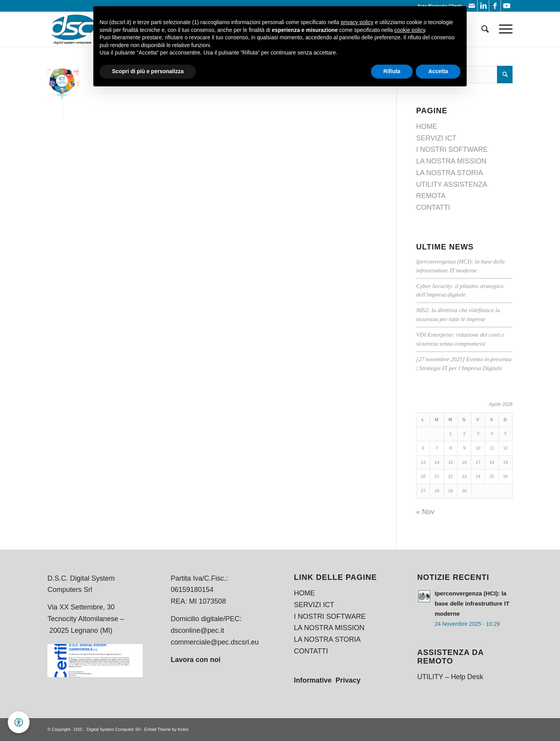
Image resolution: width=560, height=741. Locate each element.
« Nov (425, 512)
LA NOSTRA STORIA (450, 173)
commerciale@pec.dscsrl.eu (215, 642)
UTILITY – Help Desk (450, 677)
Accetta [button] (438, 71)
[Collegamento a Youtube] (507, 6)
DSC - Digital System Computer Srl (107, 729)
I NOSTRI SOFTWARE (452, 149)
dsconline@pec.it (197, 630)
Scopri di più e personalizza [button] (148, 71)
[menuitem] (485, 29)
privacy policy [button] (357, 22)
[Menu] (503, 29)
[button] (19, 722)
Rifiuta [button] (392, 71)
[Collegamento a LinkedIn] (483, 6)
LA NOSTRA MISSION (451, 161)
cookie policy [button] (410, 30)
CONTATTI (433, 207)
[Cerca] (485, 29)
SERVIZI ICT (436, 138)
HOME (427, 126)
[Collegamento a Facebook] (495, 6)
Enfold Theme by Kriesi (166, 729)
